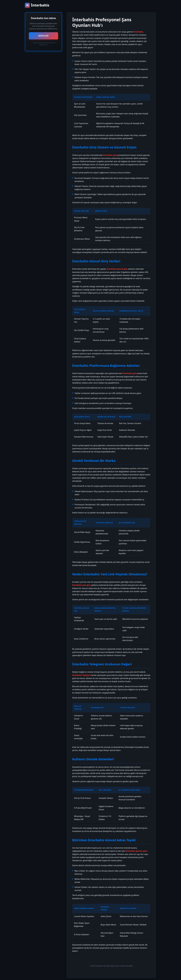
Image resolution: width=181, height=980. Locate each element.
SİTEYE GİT (43, 36)
